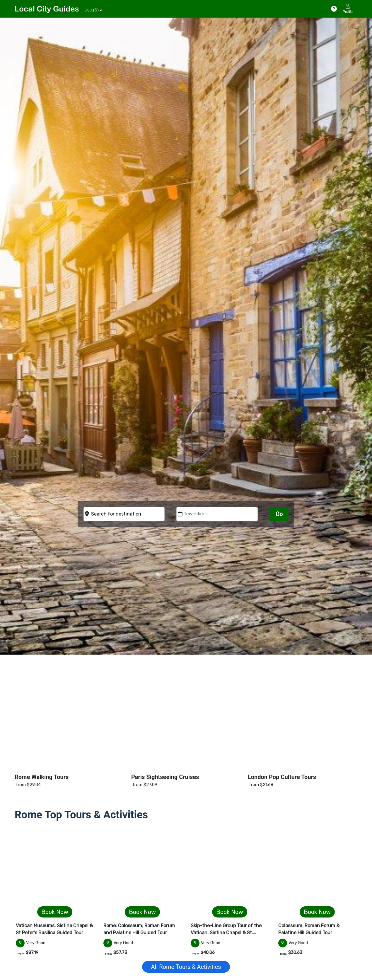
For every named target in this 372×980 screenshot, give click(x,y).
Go (279, 514)
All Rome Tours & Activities (186, 967)
